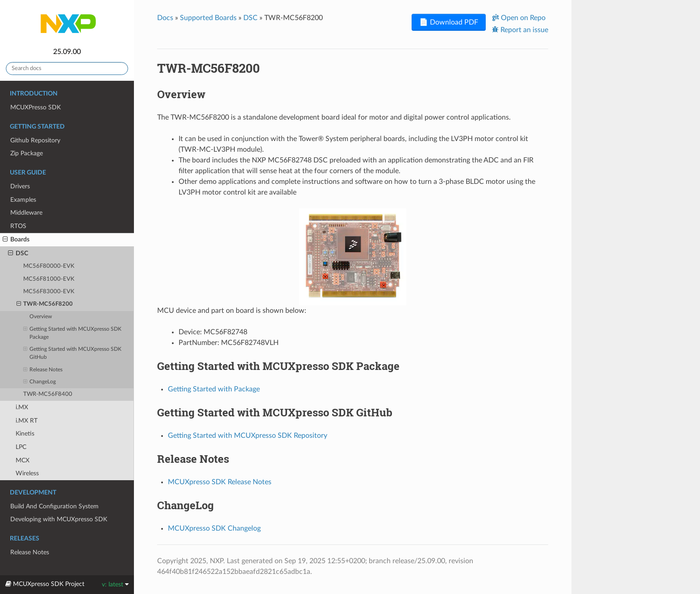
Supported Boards (208, 18)
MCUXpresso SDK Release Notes (220, 482)
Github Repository (35, 140)
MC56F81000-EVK (49, 279)
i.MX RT (27, 421)
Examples (23, 200)
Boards (16, 240)
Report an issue (523, 30)
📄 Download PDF (449, 22)
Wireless (27, 473)
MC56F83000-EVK (49, 292)
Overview (41, 317)
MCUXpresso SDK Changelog (214, 528)
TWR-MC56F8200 (45, 304)
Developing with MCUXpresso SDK (59, 519)
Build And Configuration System (54, 506)
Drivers (20, 186)
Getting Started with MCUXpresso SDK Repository (248, 436)
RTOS (18, 226)
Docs (165, 18)
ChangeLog (40, 382)
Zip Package (27, 153)
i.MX (22, 407)
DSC (18, 253)
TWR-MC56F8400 (48, 394)
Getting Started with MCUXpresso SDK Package (72, 332)
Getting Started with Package (214, 389)
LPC (21, 447)
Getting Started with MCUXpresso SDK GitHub (72, 353)
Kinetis (25, 434)
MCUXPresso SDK (35, 107)
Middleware (26, 213)
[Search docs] (67, 69)
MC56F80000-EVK (49, 266)
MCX (23, 460)
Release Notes (43, 370)
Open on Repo (522, 18)
